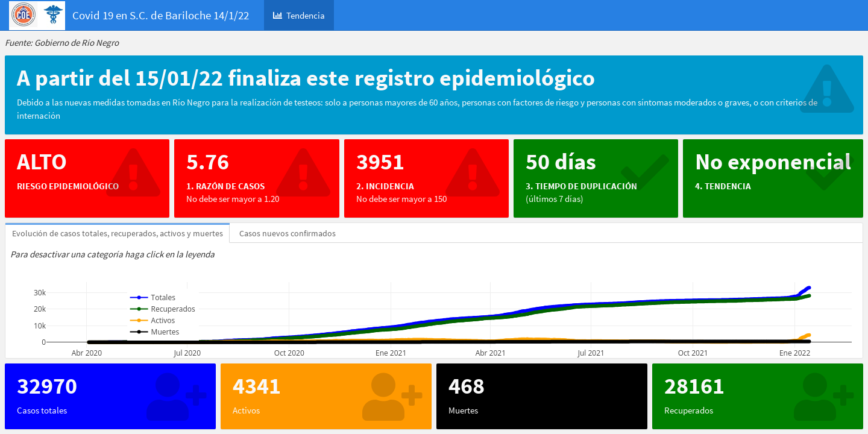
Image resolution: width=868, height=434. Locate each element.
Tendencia (299, 15)
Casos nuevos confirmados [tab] (288, 233)
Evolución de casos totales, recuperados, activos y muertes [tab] (118, 233)
